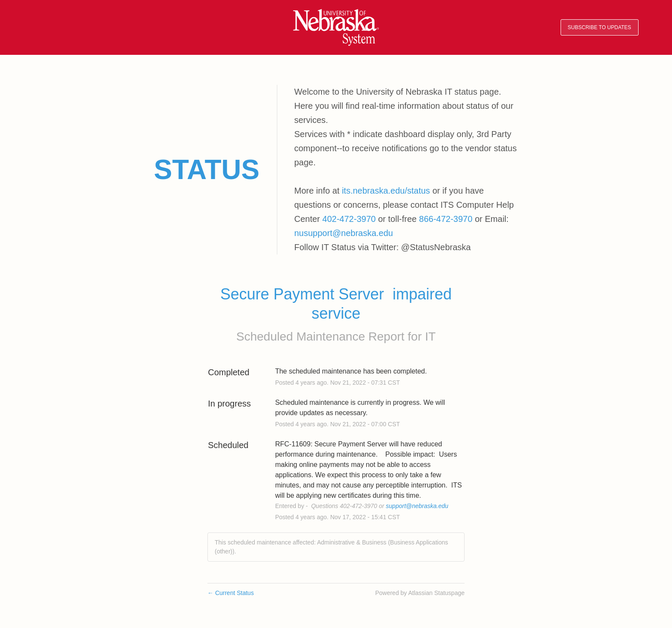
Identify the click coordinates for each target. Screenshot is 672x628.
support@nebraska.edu (417, 506)
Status (207, 170)
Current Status (231, 593)
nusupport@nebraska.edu (344, 233)
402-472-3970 (349, 219)
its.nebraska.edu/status (386, 191)
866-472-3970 (446, 219)
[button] (600, 28)
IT (430, 336)
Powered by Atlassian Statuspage (420, 593)
